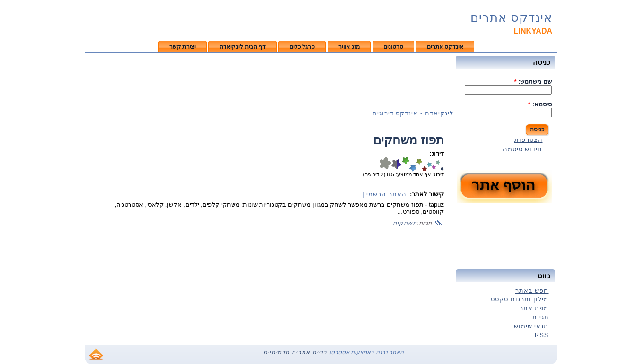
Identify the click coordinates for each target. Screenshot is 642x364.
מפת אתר (534, 308)
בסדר (438, 164)
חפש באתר (532, 290)
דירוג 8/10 (406, 164)
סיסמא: (540, 104)
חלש (442, 164)
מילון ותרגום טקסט (520, 299)
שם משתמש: (533, 82)
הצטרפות (529, 140)
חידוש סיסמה (523, 149)
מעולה (425, 164)
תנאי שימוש (531, 326)
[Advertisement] (269, 81)
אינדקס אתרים (511, 17)
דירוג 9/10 (399, 164)
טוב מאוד (429, 164)
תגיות (541, 317)
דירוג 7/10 (413, 164)
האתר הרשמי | (384, 194)
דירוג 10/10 (385, 164)
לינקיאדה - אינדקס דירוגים (413, 113)
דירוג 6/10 (419, 164)
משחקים (405, 224)
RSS (542, 335)
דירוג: (437, 153)
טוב (434, 164)
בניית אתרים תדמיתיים (295, 352)
